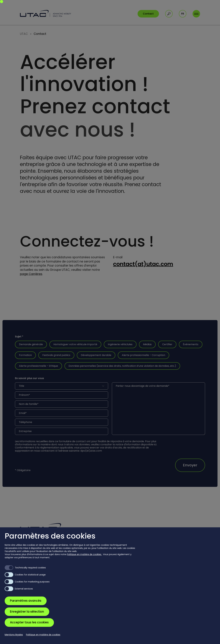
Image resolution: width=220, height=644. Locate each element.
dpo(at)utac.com (91, 451)
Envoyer (190, 465)
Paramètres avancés (26, 601)
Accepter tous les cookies (29, 622)
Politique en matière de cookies (84, 554)
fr (183, 14)
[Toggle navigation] (196, 14)
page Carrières (31, 275)
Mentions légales (14, 635)
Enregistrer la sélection (27, 612)
